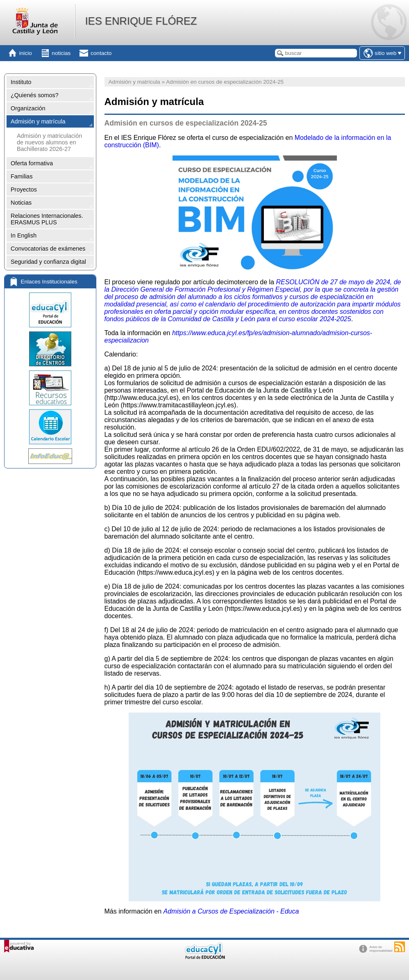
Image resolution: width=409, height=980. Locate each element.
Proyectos (24, 190)
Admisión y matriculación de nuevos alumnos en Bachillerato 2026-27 (49, 142)
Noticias (21, 203)
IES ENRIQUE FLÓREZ (141, 21)
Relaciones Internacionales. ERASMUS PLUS (47, 219)
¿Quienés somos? (35, 95)
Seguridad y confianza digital (48, 262)
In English (24, 235)
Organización (28, 108)
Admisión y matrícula (38, 121)
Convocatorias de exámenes (48, 249)
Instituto (21, 82)
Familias (22, 176)
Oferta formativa (32, 163)
